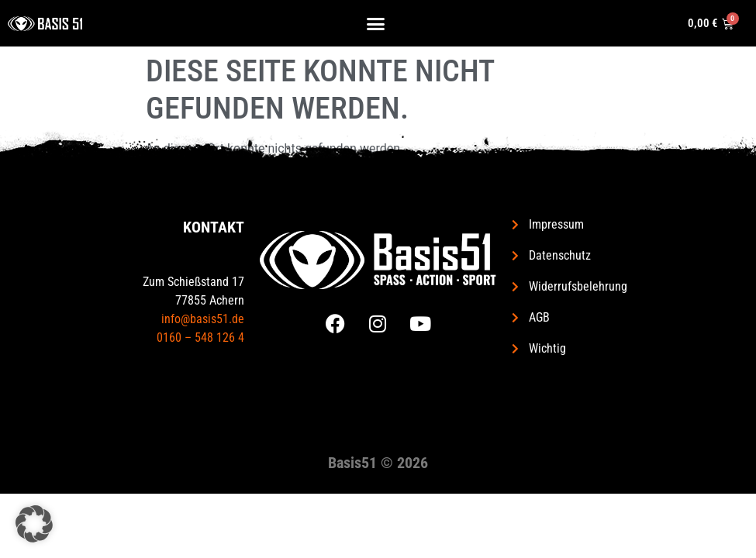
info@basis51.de (203, 319)
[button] (376, 23)
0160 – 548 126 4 (200, 338)
